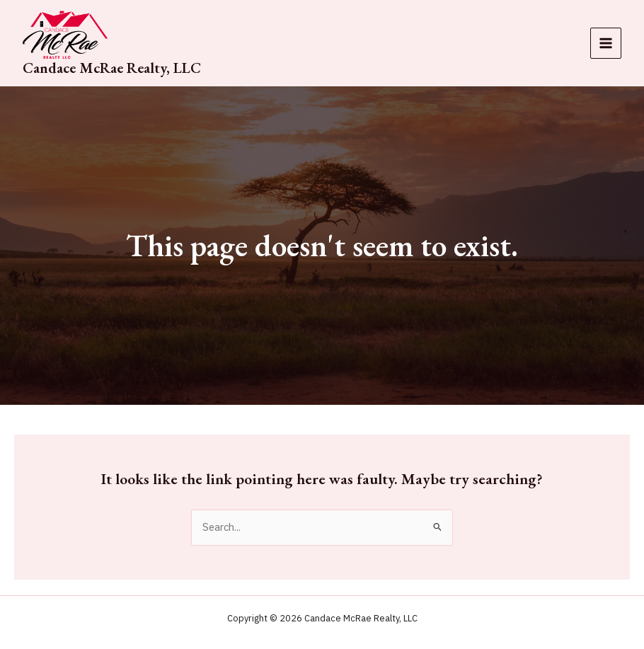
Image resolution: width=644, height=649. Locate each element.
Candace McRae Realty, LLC (112, 68)
